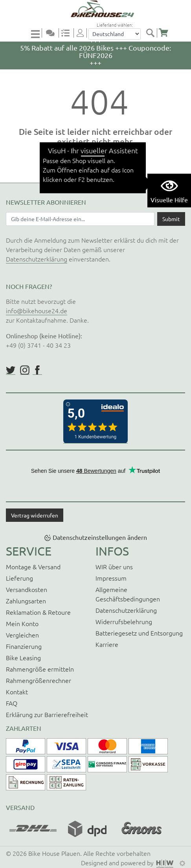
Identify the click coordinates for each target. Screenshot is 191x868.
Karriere (107, 644)
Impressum (111, 578)
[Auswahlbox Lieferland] (115, 34)
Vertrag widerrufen (35, 515)
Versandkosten (27, 589)
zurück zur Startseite (96, 164)
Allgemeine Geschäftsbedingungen (128, 594)
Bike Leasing (23, 657)
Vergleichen (22, 635)
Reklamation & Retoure (38, 612)
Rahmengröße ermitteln (40, 669)
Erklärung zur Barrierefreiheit (47, 714)
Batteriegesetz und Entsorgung (139, 633)
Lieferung (19, 578)
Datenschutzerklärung (37, 259)
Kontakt (17, 692)
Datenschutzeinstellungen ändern (100, 537)
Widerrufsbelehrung (124, 621)
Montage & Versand (33, 567)
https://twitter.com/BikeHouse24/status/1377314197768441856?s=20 (11, 370)
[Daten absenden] (171, 219)
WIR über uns (114, 567)
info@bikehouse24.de (37, 311)
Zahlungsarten (26, 601)
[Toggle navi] (37, 34)
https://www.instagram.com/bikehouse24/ (25, 370)
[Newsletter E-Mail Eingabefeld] (80, 219)
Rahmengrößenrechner (39, 680)
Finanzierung (24, 646)
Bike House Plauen (54, 853)
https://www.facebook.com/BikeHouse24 (37, 370)
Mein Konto (22, 623)
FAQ (12, 703)
